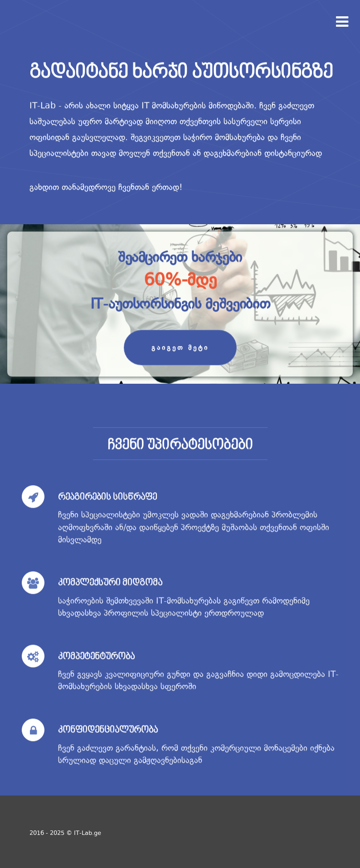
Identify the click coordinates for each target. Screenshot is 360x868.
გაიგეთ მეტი (180, 348)
